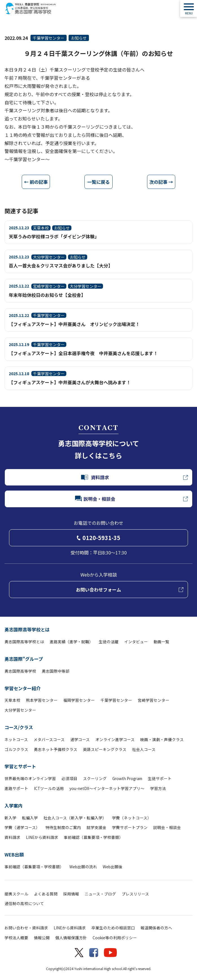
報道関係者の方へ (156, 928)
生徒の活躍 (109, 642)
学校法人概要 (16, 938)
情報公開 (42, 938)
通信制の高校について (24, 903)
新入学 (10, 818)
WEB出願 (14, 854)
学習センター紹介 (23, 688)
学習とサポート (20, 766)
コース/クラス (19, 727)
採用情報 (71, 894)
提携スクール (16, 894)
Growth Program (127, 778)
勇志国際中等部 (56, 671)
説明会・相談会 (167, 827)
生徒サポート (160, 778)
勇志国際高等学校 (20, 671)
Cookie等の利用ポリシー (115, 938)
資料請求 (12, 837)
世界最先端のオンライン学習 (30, 778)
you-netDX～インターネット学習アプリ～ (107, 788)
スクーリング (95, 778)
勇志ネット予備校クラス (56, 749)
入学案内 (14, 806)
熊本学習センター (42, 700)
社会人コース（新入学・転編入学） (75, 818)
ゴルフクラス (16, 749)
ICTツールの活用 (49, 788)
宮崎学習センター (154, 700)
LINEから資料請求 (42, 837)
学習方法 (158, 788)
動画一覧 (161, 642)
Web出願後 (113, 867)
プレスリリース (135, 894)
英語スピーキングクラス (105, 749)
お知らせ (79, 38)
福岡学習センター (79, 700)
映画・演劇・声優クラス (162, 739)
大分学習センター (20, 710)
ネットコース (16, 739)
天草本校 (12, 700)
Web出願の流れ (83, 867)
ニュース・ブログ (100, 894)
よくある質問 (46, 894)
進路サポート (16, 788)
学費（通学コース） (22, 827)
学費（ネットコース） (132, 818)
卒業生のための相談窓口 (113, 928)
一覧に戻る (98, 182)
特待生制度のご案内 (63, 827)
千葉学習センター (49, 38)
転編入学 (30, 818)
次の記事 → (161, 182)
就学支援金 (97, 827)
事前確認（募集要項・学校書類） (93, 837)
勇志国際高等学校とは (27, 629)
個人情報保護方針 (71, 938)
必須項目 (69, 778)
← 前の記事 (36, 182)
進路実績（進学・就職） (71, 642)
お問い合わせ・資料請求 (26, 928)
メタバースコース (49, 739)
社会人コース (144, 749)
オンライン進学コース (115, 739)
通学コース (80, 739)
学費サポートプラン (130, 827)
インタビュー (136, 642)
